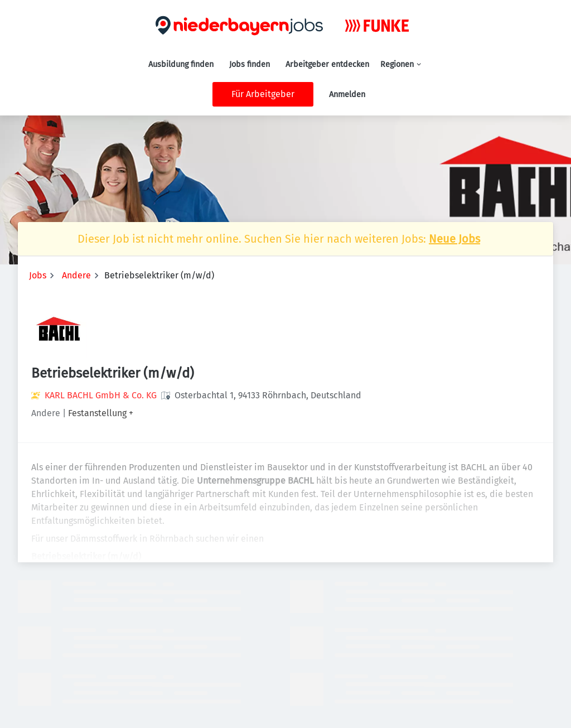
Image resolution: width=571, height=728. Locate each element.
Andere (76, 275)
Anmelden (347, 95)
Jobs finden (250, 64)
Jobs (38, 275)
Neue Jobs (454, 239)
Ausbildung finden (181, 64)
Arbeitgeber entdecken (327, 64)
